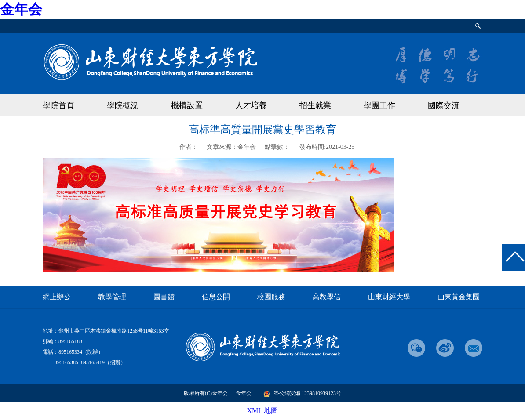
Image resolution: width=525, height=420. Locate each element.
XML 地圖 (263, 411)
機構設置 (187, 105)
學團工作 (379, 105)
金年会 (21, 9)
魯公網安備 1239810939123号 (302, 393)
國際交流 (444, 105)
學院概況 (123, 105)
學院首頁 (58, 105)
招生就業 (315, 105)
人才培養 (251, 105)
